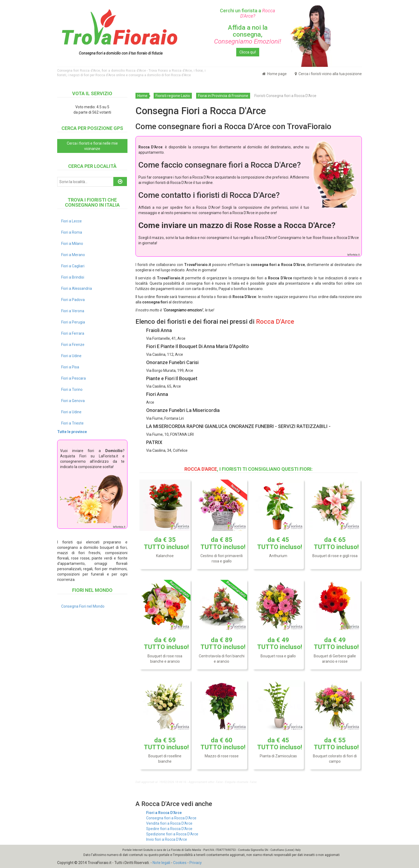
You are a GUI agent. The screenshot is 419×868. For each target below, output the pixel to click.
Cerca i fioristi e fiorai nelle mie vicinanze (92, 146)
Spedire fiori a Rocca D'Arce (169, 829)
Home (142, 96)
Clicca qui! (248, 52)
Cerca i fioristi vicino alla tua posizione (328, 74)
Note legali (161, 863)
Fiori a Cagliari (73, 266)
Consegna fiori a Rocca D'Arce (171, 818)
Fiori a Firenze (73, 345)
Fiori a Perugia (73, 322)
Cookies (180, 863)
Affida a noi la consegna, (248, 35)
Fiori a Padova (73, 300)
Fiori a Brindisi (73, 277)
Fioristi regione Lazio (173, 96)
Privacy (196, 863)
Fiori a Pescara (73, 378)
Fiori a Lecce (71, 221)
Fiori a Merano (73, 255)
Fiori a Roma (72, 232)
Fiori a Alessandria (77, 288)
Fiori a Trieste (72, 423)
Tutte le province (72, 432)
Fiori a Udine (71, 356)
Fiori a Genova (73, 401)
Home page (274, 74)
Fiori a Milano (72, 244)
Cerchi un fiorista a (248, 13)
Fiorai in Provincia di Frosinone (223, 96)
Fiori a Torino (72, 389)
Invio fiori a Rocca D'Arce (167, 839)
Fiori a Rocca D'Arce (164, 813)
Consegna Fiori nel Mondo (83, 606)
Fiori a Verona (73, 311)
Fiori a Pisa (70, 367)
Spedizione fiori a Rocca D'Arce (172, 834)
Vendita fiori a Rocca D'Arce (169, 823)
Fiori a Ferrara (73, 333)
